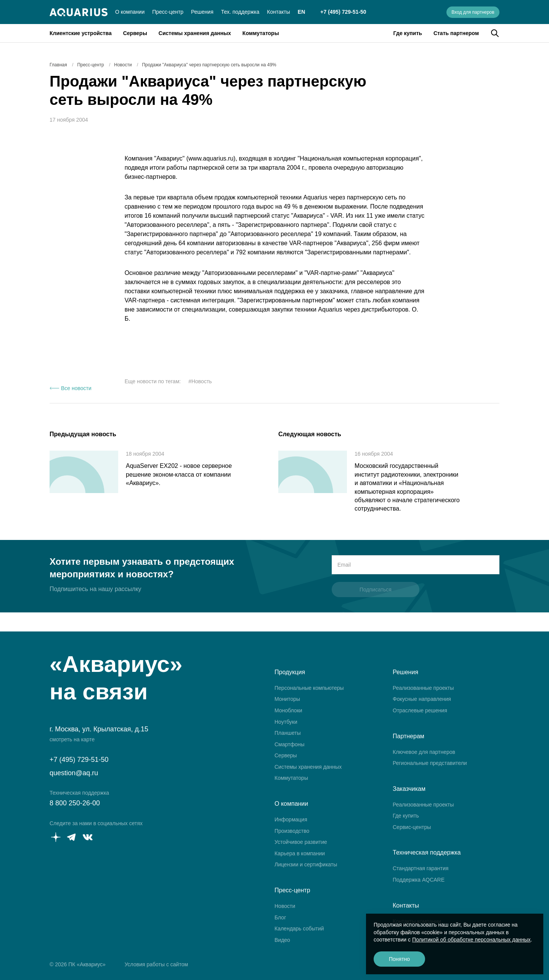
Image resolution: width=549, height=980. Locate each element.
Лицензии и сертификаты (306, 864)
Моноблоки (288, 710)
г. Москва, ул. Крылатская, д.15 (99, 729)
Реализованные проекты (423, 688)
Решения (202, 12)
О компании (130, 12)
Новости (285, 906)
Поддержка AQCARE (419, 880)
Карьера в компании (300, 853)
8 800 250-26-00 (75, 803)
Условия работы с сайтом (156, 964)
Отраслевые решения (420, 710)
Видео (282, 940)
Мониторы (287, 699)
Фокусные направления (422, 699)
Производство (292, 831)
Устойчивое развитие (301, 842)
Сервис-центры (412, 827)
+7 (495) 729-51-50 (343, 12)
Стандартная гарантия (421, 868)
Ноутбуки (286, 722)
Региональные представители (430, 763)
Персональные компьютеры (309, 688)
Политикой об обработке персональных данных (471, 940)
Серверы (135, 33)
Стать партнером (456, 33)
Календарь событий (299, 929)
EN (301, 12)
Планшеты (288, 733)
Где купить (408, 33)
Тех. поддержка (240, 12)
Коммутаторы (261, 33)
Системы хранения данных (195, 33)
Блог (280, 917)
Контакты (278, 12)
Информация (291, 819)
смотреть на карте (72, 739)
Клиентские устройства (81, 33)
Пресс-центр (168, 12)
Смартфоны (290, 744)
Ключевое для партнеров (424, 752)
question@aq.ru (74, 773)
